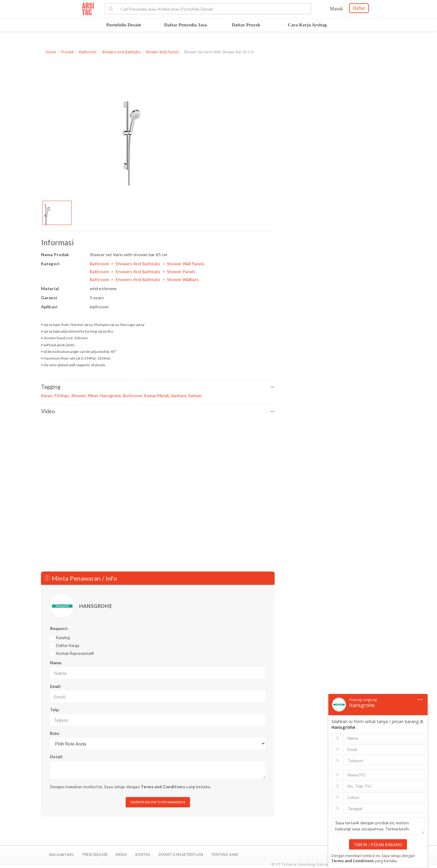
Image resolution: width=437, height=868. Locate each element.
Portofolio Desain (124, 25)
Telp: (55, 710)
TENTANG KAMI (225, 855)
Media (122, 855)
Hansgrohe (362, 705)
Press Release (95, 855)
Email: (56, 686)
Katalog (63, 638)
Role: (55, 733)
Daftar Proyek (246, 25)
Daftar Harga (68, 645)
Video (158, 411)
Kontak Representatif (75, 653)
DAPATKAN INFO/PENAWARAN (158, 802)
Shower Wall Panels (162, 52)
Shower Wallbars (183, 279)
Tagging (158, 387)
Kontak (143, 855)
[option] (57, 213)
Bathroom (88, 52)
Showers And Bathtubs (121, 52)
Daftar (359, 8)
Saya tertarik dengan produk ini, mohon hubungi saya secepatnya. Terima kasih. (378, 826)
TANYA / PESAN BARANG (378, 845)
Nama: (56, 663)
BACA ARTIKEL (62, 855)
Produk (68, 52)
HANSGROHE (95, 606)
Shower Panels (181, 271)
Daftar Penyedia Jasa (185, 25)
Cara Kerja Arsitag (307, 25)
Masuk (337, 9)
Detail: (56, 757)
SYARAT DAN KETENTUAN (181, 855)
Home (51, 52)
